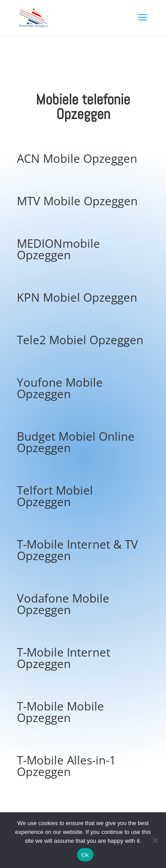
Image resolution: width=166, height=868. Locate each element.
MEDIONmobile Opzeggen (58, 249)
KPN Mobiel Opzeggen (77, 297)
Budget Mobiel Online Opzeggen (76, 442)
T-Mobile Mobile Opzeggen (60, 712)
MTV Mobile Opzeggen (77, 201)
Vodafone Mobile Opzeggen (63, 604)
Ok (85, 855)
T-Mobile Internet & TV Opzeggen (77, 550)
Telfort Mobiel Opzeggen (55, 496)
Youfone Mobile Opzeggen (60, 388)
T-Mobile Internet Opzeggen (64, 658)
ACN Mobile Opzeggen (77, 158)
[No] (155, 840)
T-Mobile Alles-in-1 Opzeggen (66, 766)
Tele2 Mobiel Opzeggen (80, 340)
